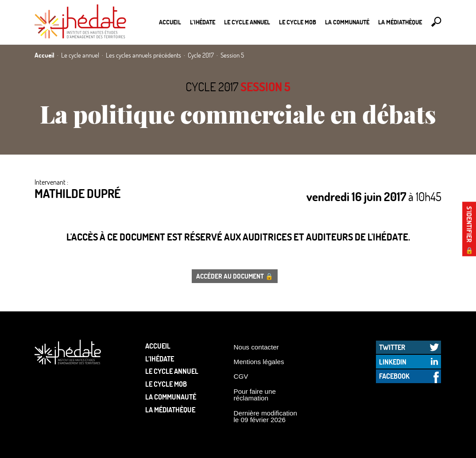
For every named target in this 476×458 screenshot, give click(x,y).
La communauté (347, 22)
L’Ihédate (203, 22)
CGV (241, 376)
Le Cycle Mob (298, 22)
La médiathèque (400, 22)
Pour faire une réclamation (255, 395)
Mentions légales (259, 362)
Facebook (394, 376)
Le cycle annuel (247, 22)
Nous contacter (256, 347)
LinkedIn (393, 362)
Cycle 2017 (212, 87)
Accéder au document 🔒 (235, 276)
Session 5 (265, 87)
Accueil (170, 22)
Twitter (392, 347)
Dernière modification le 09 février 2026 (266, 416)
